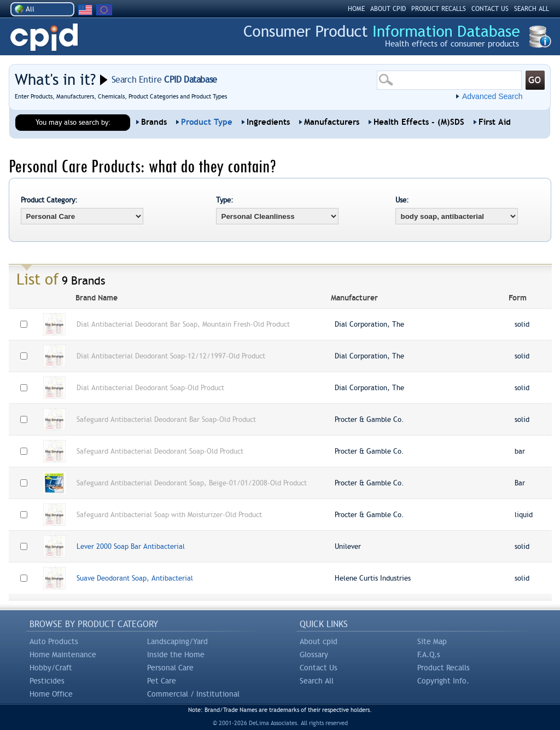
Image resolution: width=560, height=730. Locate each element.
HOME (356, 9)
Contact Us (319, 668)
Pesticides (47, 681)
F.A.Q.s (429, 654)
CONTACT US (490, 9)
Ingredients (268, 122)
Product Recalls (444, 668)
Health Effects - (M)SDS (419, 122)
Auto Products (54, 641)
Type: (225, 200)
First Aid (495, 122)
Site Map (432, 641)
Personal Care (170, 668)
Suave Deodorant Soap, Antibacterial (135, 578)
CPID (44, 37)
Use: (402, 200)
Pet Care (162, 681)
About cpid (319, 641)
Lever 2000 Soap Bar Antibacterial (131, 546)
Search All (317, 681)
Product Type (207, 122)
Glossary (314, 654)
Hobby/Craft (51, 668)
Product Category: (49, 200)
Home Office (51, 694)
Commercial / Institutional (193, 694)
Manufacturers (332, 122)
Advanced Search (492, 96)
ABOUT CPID (388, 9)
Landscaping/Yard (177, 641)
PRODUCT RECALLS (439, 9)
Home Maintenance (63, 654)
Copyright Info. (443, 681)
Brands (154, 122)
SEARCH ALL (532, 9)
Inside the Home (176, 654)
